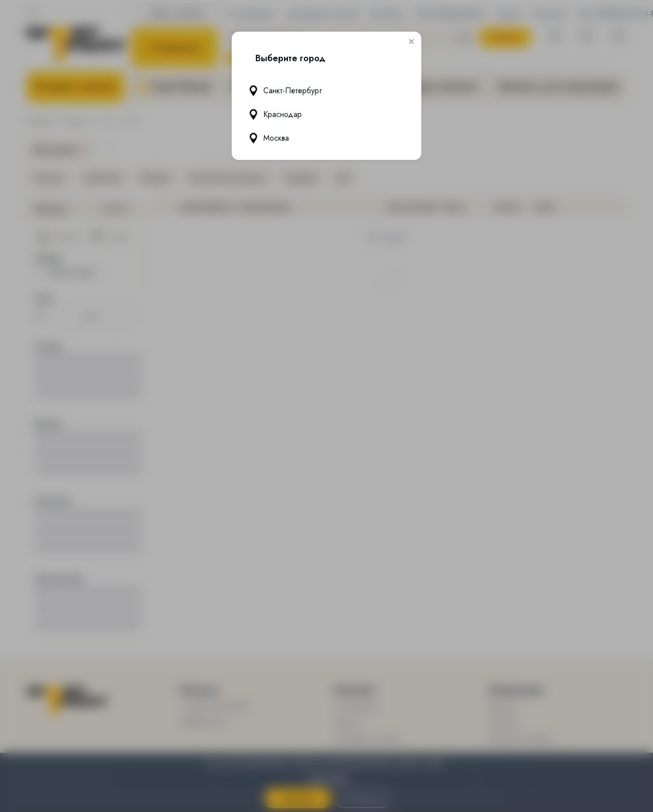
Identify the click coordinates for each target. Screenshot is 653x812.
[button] (411, 41)
